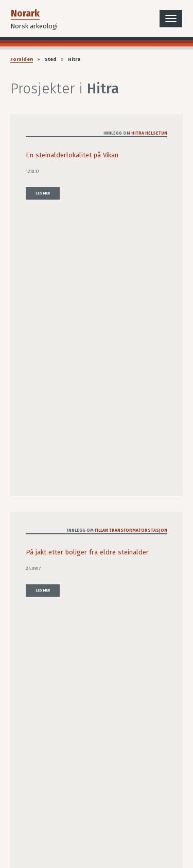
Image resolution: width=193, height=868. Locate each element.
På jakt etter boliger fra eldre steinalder (87, 552)
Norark (25, 13)
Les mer (43, 193)
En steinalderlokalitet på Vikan (72, 155)
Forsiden (22, 59)
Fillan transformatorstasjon (131, 530)
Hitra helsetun (149, 133)
